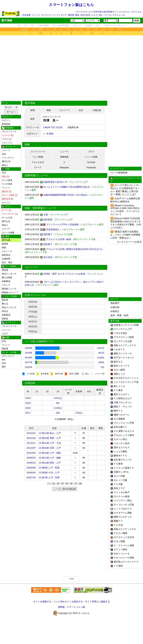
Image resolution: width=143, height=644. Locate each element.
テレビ (95, 15)
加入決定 (48, 257)
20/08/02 (31, 473)
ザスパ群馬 (119, 370)
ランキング (62, 15)
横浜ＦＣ (118, 411)
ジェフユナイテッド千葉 (126, 382)
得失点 (5, 311)
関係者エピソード (10, 292)
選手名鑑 (6, 240)
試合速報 (26, 15)
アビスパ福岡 (121, 533)
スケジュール (119, 15)
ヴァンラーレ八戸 (123, 329)
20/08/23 (31, 458)
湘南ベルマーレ (122, 415)
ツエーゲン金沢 (122, 443)
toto (101, 15)
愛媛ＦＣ (118, 521)
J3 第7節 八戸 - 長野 (49, 478)
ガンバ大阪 (119, 476)
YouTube (91, 162)
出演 (81, 110)
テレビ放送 (7, 180)
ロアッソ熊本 (121, 549)
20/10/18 (31, 438)
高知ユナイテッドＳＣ (125, 529)
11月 (103, 29)
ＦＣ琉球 (118, 566)
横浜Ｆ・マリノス (123, 407)
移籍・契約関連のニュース (40, 208)
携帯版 (61, 607)
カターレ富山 (121, 439)
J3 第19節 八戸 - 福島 (50, 453)
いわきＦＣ (119, 349)
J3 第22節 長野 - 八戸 (50, 438)
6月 (68, 29)
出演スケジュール (35, 295)
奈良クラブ (119, 488)
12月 (111, 29)
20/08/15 (31, 463)
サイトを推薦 (8, 233)
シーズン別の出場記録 (65, 489)
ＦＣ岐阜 (118, 464)
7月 (75, 29)
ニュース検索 (91, 157)
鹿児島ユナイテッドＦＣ (126, 562)
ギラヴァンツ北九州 (124, 537)
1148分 (101, 358)
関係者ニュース (9, 289)
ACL (98, 25)
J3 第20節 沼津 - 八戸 (50, 448)
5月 (61, 29)
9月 (88, 29)
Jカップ (77, 25)
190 (58, 413)
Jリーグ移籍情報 (119, 173)
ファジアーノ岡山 (123, 500)
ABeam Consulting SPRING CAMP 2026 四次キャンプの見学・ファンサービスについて (125, 210)
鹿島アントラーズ (123, 353)
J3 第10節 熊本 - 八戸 (50, 463)
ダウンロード (8, 356)
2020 (28, 398)
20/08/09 (31, 468)
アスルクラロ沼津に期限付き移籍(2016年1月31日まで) (74, 249)
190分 (101, 362)
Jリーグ (38, 167)
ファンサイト (8, 158)
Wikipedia (64, 168)
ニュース (36, 15)
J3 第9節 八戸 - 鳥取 (49, 468)
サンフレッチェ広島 (124, 505)
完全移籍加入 (53, 229)
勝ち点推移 (7, 278)
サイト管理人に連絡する (97, 602)
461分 (101, 353)
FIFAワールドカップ (115, 25)
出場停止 (115, 311)
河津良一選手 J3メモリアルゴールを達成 (64, 274)
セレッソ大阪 (121, 480)
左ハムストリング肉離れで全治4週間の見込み (67, 187)
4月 (55, 29)
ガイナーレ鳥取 (122, 496)
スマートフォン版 (76, 607)
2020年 (29, 348)
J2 (26, 25)
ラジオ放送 (7, 184)
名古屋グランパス (123, 460)
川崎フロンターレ (123, 402)
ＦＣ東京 (118, 390)
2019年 (29, 353)
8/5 (41, 33)
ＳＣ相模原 (119, 419)
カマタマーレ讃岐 (123, 513)
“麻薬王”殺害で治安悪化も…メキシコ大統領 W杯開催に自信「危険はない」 (125, 235)
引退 (46, 215)
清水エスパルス (122, 447)
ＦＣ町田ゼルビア (123, 398)
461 (58, 403)
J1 (19, 25)
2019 (28, 403)
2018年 (29, 358)
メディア (6, 229)
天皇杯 (89, 25)
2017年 (29, 362)
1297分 (101, 348)
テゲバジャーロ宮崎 (124, 558)
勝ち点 (5, 304)
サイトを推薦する (42, 602)
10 (92, 33)
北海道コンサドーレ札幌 (126, 325)
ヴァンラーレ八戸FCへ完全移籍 (62, 225)
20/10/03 (31, 453)
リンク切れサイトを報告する (68, 602)
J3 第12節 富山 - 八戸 (50, 433)
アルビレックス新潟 (124, 435)
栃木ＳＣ (118, 362)
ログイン (6, 120)
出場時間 (6, 259)
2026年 (25, 29)
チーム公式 (7, 218)
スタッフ (6, 285)
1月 (34, 29)
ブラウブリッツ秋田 (124, 337)
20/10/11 (31, 443)
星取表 (5, 319)
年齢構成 (6, 281)
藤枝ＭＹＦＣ (121, 456)
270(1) (79, 413)
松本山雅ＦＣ (121, 427)
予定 (120, 29)
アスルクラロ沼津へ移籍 (59, 239)
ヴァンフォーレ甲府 (124, 423)
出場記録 (97, 110)
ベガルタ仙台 (121, 333)
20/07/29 (31, 478)
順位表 (5, 300)
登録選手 (115, 303)
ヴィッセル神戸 (122, 492)
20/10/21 (31, 433)
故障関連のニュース (36, 175)
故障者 (71, 15)
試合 (4, 154)
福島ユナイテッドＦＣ (125, 345)
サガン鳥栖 (119, 541)
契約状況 (6, 255)
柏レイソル (119, 386)
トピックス (7, 143)
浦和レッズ (119, 374)
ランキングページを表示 (129, 242)
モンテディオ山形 (123, 341)
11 (102, 33)
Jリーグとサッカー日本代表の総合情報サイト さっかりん (103, 12)
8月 (82, 29)
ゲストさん (137, 12)
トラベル (107, 15)
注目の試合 (85, 15)
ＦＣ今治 (118, 525)
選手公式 (6, 161)
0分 (103, 367)
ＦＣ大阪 (118, 484)
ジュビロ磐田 (121, 451)
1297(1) (58, 398)
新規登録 (6, 124)
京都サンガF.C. (121, 472)
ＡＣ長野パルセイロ (124, 431)
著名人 (5, 165)
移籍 (77, 15)
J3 (32, 25)
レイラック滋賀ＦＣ (124, 468)
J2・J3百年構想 (61, 25)
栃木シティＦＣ (122, 366)
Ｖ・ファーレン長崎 (124, 545)
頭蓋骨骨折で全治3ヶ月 (55, 182)
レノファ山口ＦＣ (123, 509)
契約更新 (48, 220)
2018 (28, 408)
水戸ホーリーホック (124, 358)
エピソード (7, 251)
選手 (4, 367)
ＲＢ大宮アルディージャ (126, 378)
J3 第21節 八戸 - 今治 (50, 443)
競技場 (5, 270)
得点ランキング (9, 274)
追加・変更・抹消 (119, 315)
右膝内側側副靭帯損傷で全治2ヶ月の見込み (66, 195)
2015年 (29, 367)
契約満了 (48, 234)
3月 (48, 29)
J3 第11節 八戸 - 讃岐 (50, 458)
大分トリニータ (122, 554)
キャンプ (6, 203)
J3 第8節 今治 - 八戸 (49, 473)
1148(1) (58, 408)
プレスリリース (48, 15)
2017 (28, 413)
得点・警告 (7, 263)
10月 (96, 29)
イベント (6, 188)
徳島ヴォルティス (123, 517)
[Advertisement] (32, 68)
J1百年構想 (43, 25)
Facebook (91, 168)
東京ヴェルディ (122, 394)
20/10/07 (31, 448)
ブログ (5, 334)
